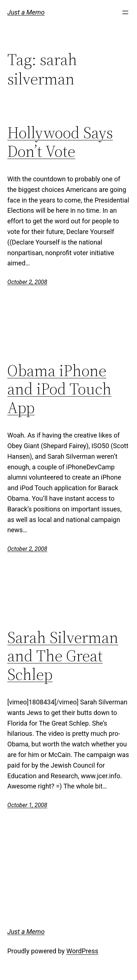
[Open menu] (125, 12)
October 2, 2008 (27, 282)
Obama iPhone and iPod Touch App (59, 389)
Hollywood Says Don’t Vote (60, 142)
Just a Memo (26, 12)
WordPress (82, 951)
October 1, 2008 (27, 805)
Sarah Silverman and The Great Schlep (63, 656)
